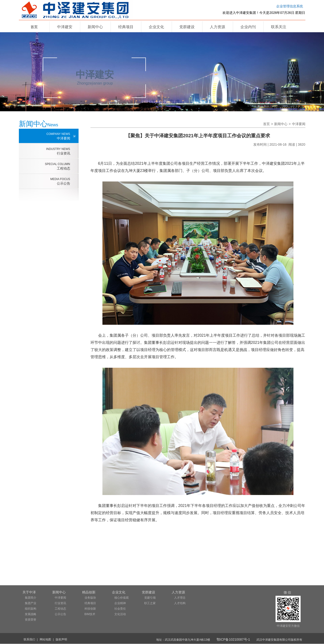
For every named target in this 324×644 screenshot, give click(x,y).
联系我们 (29, 639)
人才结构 (180, 603)
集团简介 (31, 598)
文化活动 (120, 614)
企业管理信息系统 (290, 6)
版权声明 (61, 639)
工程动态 (45, 166)
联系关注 (279, 27)
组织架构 (31, 609)
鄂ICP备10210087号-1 (233, 639)
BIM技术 (90, 614)
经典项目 (126, 27)
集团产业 (31, 603)
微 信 (287, 592)
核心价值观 (122, 598)
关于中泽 (29, 592)
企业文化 (156, 27)
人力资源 (218, 27)
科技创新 (90, 609)
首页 (34, 27)
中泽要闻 (45, 136)
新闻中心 (95, 27)
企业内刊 (248, 27)
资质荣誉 (31, 620)
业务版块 (90, 598)
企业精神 (120, 603)
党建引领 (150, 598)
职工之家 (150, 603)
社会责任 (120, 609)
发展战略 (31, 614)
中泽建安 (65, 27)
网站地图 (45, 639)
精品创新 (89, 592)
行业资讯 (45, 151)
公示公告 (45, 181)
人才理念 (180, 598)
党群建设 (187, 27)
